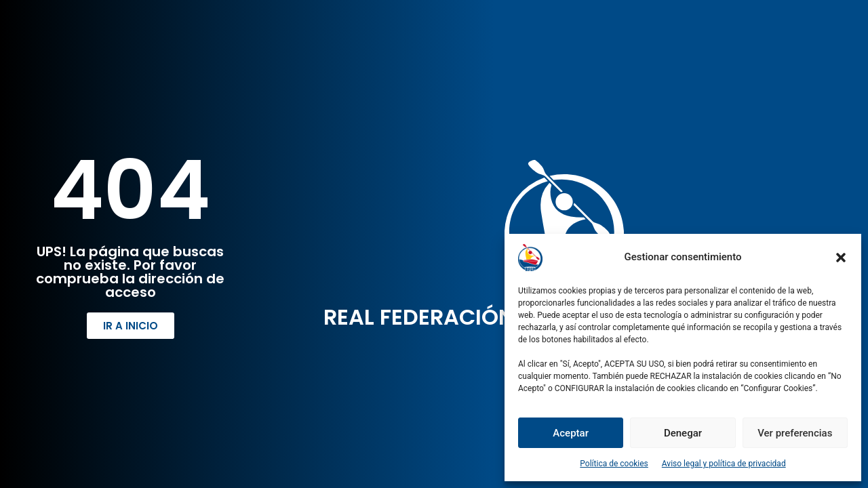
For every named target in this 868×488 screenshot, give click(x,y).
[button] (841, 258)
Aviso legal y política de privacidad (724, 464)
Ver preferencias (795, 433)
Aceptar (571, 433)
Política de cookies (614, 464)
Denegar (683, 433)
